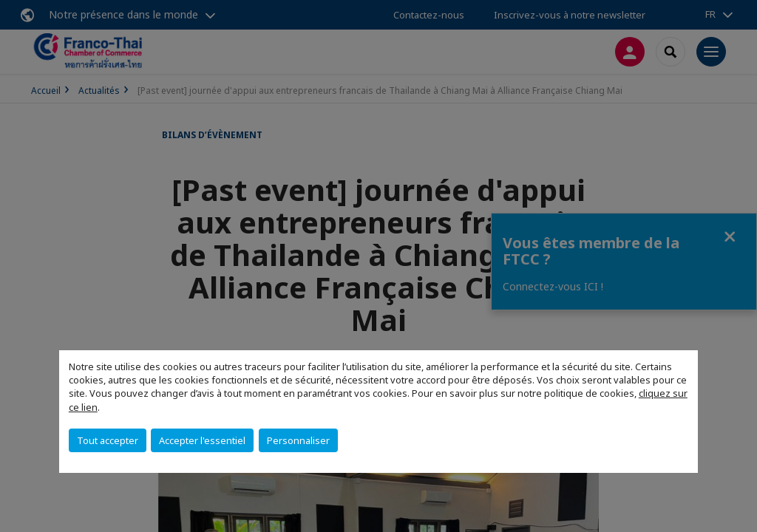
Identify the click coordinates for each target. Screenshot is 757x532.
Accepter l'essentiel (202, 440)
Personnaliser (298, 440)
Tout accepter (108, 440)
